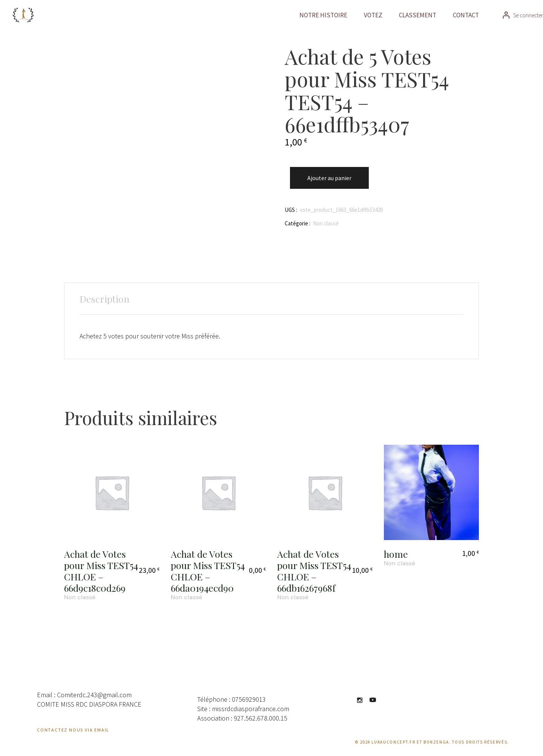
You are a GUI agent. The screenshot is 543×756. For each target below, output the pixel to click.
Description (104, 299)
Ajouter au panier (329, 178)
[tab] (104, 299)
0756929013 (249, 699)
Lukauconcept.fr (393, 742)
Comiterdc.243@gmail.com (94, 695)
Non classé (326, 223)
